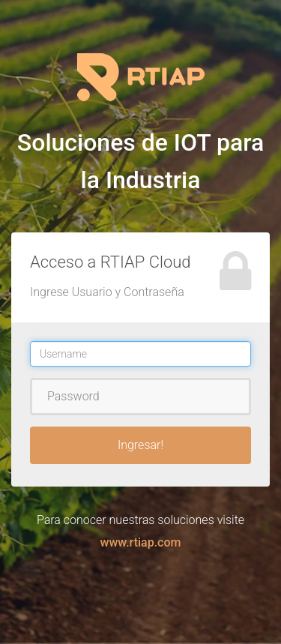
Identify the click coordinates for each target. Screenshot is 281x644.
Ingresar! (140, 445)
